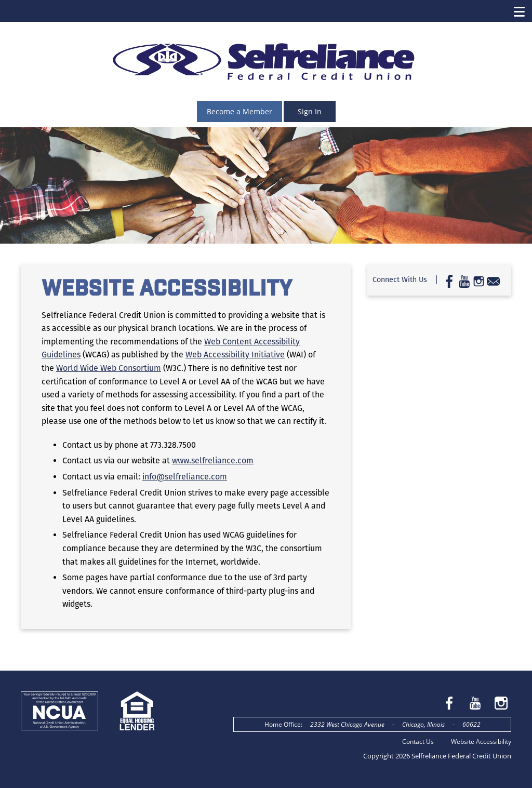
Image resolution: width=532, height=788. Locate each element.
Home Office (283, 724)
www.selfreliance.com (213, 460)
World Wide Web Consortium (109, 368)
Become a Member (240, 111)
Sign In (310, 111)
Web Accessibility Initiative (235, 355)
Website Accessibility (481, 742)
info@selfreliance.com (185, 477)
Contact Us (418, 742)
